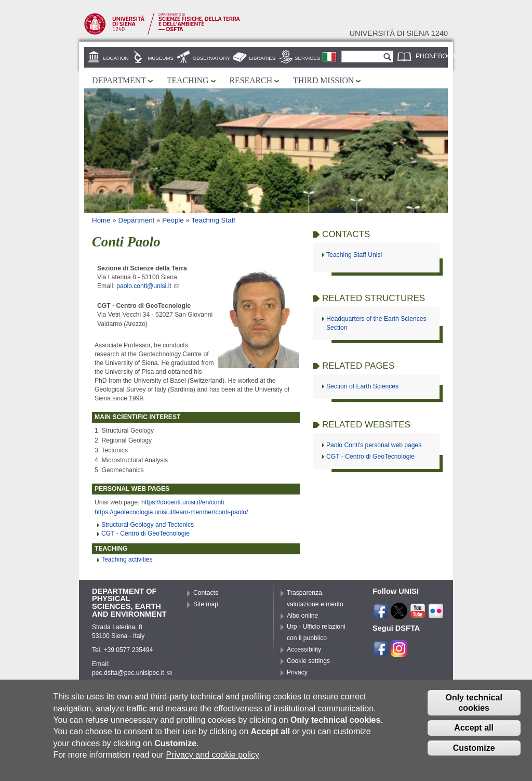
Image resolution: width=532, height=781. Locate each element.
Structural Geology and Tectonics (148, 525)
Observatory (211, 58)
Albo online (302, 616)
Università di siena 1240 (398, 33)
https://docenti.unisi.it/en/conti (183, 502)
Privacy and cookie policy (212, 760)
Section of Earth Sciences (362, 386)
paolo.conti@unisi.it (148, 286)
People (173, 220)
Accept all (474, 734)
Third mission (323, 80)
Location (116, 58)
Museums (161, 58)
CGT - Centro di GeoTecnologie (145, 533)
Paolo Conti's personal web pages (374, 445)
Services (307, 58)
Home (101, 220)
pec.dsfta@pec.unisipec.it (132, 673)
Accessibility (304, 649)
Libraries (263, 58)
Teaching (188, 80)
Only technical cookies (474, 709)
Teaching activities (127, 559)
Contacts (206, 593)
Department (119, 80)
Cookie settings (308, 661)
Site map (206, 604)
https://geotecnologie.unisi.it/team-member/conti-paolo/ (171, 512)
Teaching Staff (213, 220)
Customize (474, 754)
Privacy (297, 672)
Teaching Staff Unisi (354, 255)
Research (251, 80)
